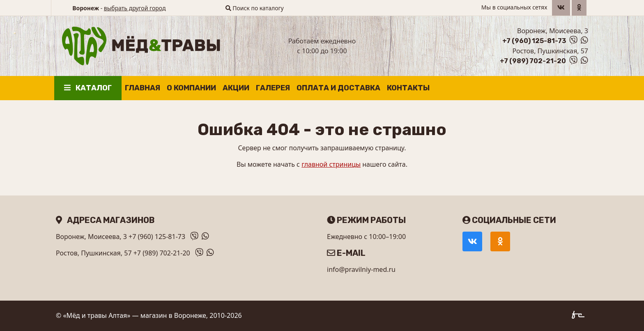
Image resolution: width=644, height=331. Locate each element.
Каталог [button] (88, 88)
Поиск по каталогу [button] (255, 8)
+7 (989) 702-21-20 (533, 61)
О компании (191, 88)
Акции (236, 88)
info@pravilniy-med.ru (361, 269)
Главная (143, 88)
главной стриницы (331, 164)
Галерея (273, 88)
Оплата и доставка (338, 88)
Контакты (408, 88)
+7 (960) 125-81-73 (534, 41)
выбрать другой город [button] (135, 8)
